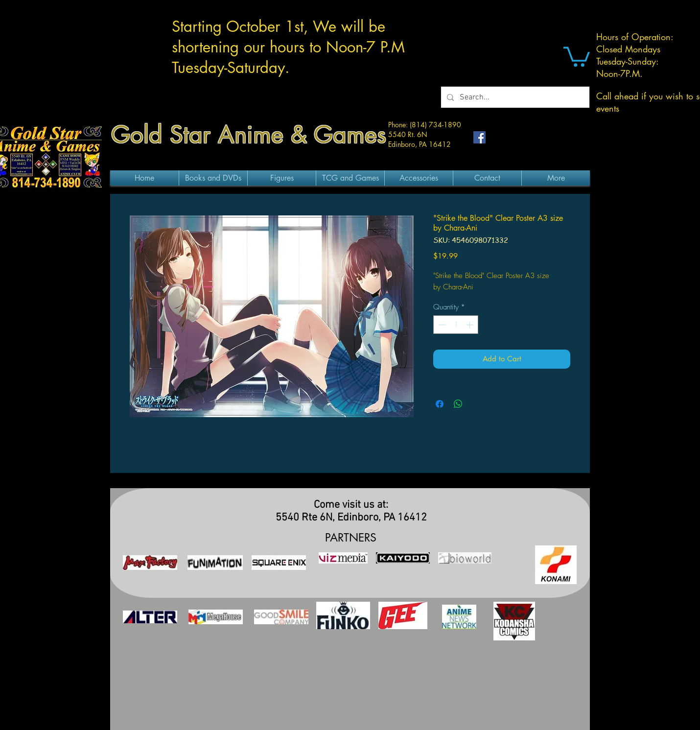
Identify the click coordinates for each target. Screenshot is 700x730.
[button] (577, 56)
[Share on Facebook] (440, 404)
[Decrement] (441, 325)
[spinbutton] (456, 325)
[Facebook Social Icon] (479, 137)
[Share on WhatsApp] (458, 404)
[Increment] (471, 325)
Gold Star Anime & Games (249, 135)
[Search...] (514, 97)
